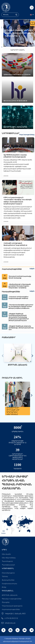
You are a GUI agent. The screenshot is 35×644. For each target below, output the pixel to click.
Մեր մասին (6, 554)
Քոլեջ (4, 587)
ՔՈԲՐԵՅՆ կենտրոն (10, 595)
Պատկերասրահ (8, 565)
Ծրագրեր (6, 602)
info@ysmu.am (10, 623)
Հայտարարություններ (11, 609)
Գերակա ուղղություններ (12, 599)
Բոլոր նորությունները (27, 135)
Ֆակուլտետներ (8, 580)
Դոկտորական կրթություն (12, 606)
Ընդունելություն (8, 573)
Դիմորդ (5, 576)
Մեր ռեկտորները (9, 558)
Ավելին (32, 269)
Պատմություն (7, 561)
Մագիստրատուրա (10, 584)
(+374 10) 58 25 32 (11, 618)
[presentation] (3, 356)
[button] (2, 22)
